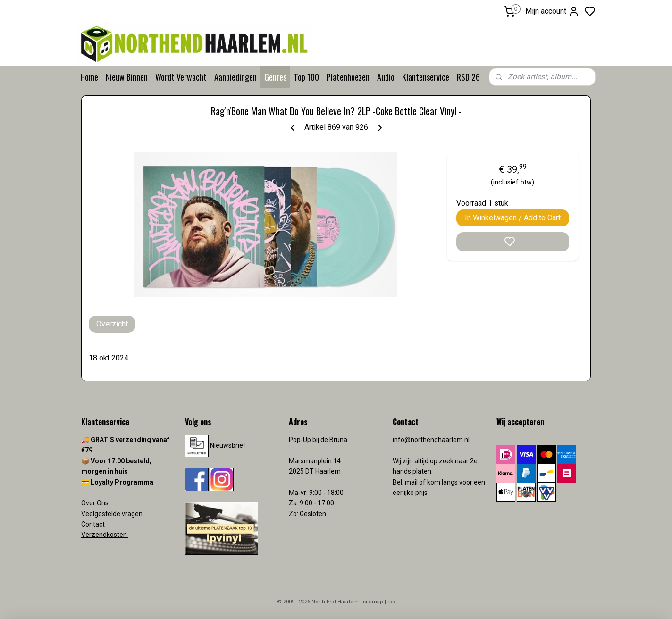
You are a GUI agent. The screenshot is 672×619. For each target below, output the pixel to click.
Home (89, 77)
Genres (275, 77)
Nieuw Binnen (127, 77)
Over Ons (95, 503)
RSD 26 (468, 77)
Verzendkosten (105, 535)
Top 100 (307, 77)
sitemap (373, 602)
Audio (386, 77)
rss (391, 602)
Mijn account (552, 11)
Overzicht (112, 324)
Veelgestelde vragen (112, 514)
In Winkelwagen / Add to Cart (513, 218)
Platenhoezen (348, 77)
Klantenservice (426, 77)
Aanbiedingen (235, 77)
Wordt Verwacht (181, 77)
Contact (93, 524)
